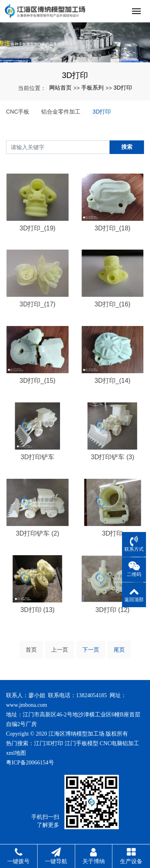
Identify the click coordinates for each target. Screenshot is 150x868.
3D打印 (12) (113, 610)
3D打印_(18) (112, 228)
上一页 (60, 650)
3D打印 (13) (37, 610)
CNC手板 (18, 112)
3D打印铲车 (38, 457)
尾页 (119, 650)
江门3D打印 (49, 743)
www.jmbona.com (27, 705)
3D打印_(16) (112, 304)
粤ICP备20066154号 (30, 763)
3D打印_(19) (38, 228)
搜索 (127, 147)
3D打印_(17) (38, 304)
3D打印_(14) (112, 381)
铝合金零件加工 (61, 112)
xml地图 (16, 753)
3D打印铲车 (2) (38, 533)
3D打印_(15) (38, 381)
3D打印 (123, 88)
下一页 (91, 650)
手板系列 (92, 88)
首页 (31, 650)
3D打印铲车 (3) (112, 457)
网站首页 (60, 88)
